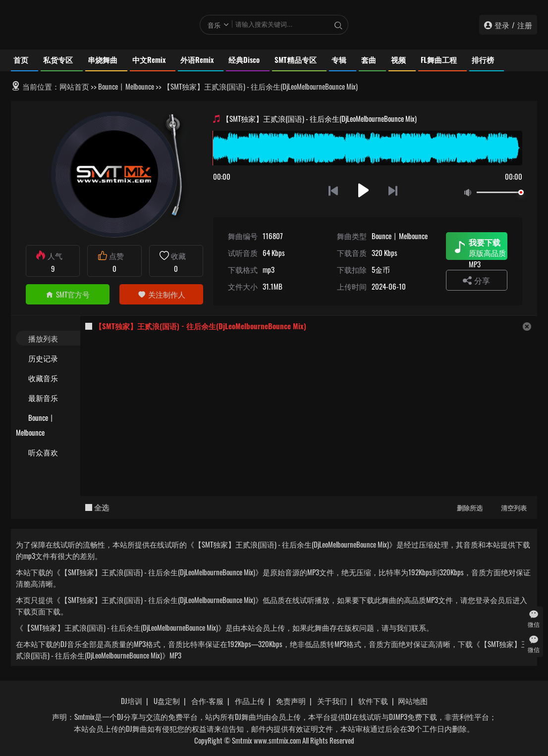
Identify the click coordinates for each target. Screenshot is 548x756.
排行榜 (483, 59)
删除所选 (470, 507)
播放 (363, 190)
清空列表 (514, 507)
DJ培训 (132, 701)
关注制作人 (162, 294)
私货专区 (58, 59)
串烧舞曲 (103, 59)
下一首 (394, 190)
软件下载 (373, 701)
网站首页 (74, 86)
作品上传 (250, 701)
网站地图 (413, 701)
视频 (398, 59)
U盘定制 (167, 701)
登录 (502, 25)
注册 (525, 25)
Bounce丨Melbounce (126, 86)
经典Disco (244, 59)
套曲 (369, 59)
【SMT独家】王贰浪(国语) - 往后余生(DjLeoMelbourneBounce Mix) (200, 326)
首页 (21, 59)
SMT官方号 (68, 294)
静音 (470, 193)
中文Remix (149, 59)
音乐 (214, 25)
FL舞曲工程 (439, 59)
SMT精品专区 (296, 59)
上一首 (333, 190)
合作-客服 (207, 701)
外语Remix (197, 59)
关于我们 (332, 701)
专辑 (339, 59)
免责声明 (291, 701)
